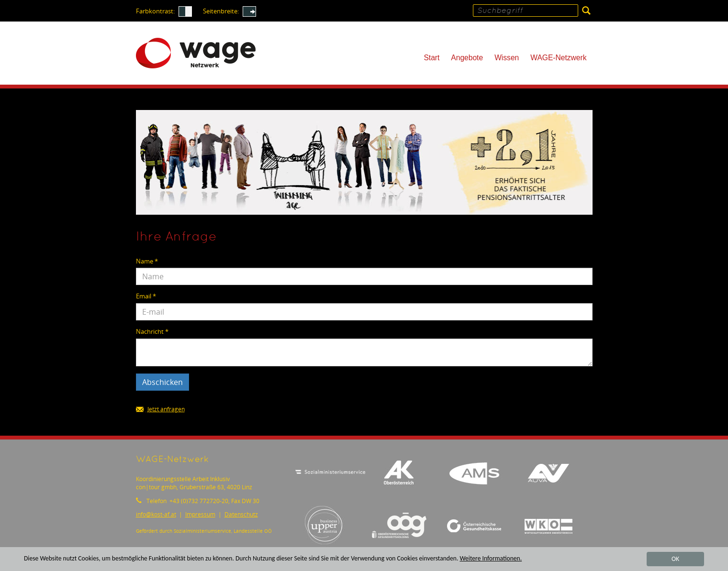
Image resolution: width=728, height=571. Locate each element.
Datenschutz (241, 514)
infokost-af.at (156, 514)
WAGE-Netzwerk (558, 58)
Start (431, 58)
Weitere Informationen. (491, 559)
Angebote (467, 58)
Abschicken (162, 382)
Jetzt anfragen (160, 410)
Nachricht (152, 332)
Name (147, 261)
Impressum (200, 514)
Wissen (507, 58)
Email (146, 296)
